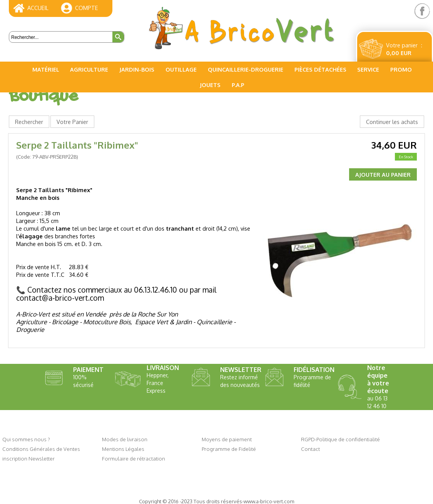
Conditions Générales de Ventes (41, 449)
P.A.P (238, 85)
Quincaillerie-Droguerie (246, 69)
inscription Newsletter (28, 458)
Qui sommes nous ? (26, 439)
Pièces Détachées (320, 69)
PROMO (401, 69)
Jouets (210, 85)
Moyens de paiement (227, 439)
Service (368, 69)
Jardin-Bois (137, 69)
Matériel (46, 69)
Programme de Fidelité (229, 449)
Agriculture (89, 69)
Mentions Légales (123, 449)
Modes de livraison (125, 439)
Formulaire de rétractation (134, 458)
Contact (310, 449)
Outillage (181, 69)
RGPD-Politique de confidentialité (340, 439)
